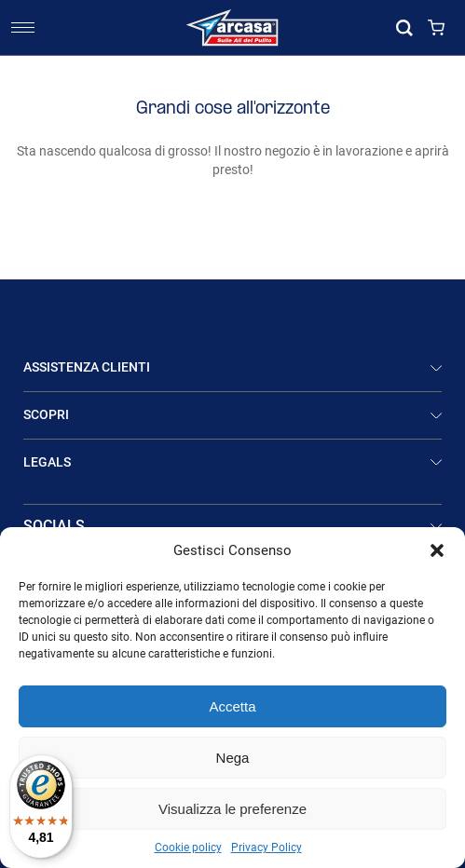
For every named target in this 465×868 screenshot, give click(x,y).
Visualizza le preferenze (232, 809)
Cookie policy (188, 848)
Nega (233, 758)
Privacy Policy (267, 848)
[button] (437, 550)
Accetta (232, 706)
